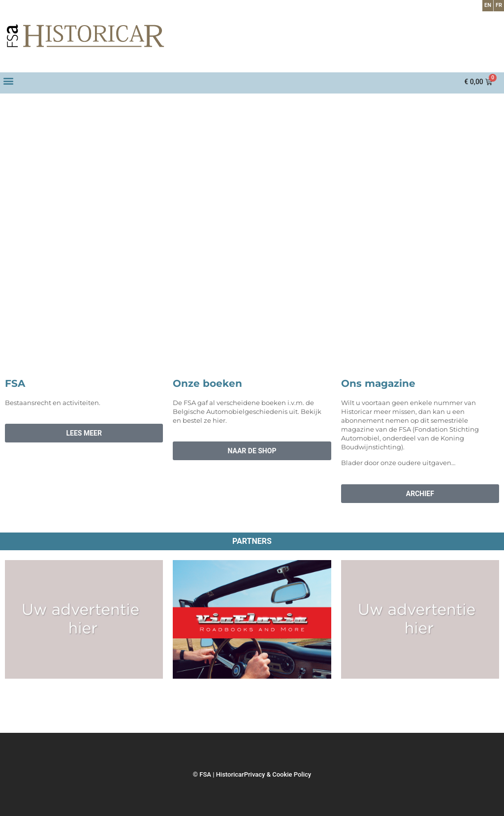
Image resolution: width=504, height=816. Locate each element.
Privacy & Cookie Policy (278, 774)
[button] (8, 80)
